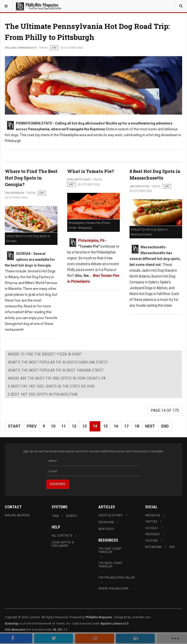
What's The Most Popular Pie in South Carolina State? (58, 362)
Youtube (152, 541)
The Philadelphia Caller (117, 578)
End (165, 426)
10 (53, 426)
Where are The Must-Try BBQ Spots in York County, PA (57, 378)
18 (137, 426)
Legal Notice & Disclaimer (63, 544)
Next (150, 426)
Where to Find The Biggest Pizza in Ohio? (45, 354)
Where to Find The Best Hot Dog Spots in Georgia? (31, 178)
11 (64, 426)
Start (14, 426)
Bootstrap (11, 624)
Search (72, 516)
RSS (172, 547)
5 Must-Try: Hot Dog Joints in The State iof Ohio (51, 386)
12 (74, 426)
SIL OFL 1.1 (60, 630)
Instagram (153, 547)
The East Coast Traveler (110, 550)
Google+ (152, 528)
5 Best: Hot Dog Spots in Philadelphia (43, 394)
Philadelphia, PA (91, 241)
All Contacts (62, 536)
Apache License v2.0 (115, 624)
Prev (32, 426)
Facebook (153, 515)
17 (126, 426)
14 (95, 426)
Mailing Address (17, 515)
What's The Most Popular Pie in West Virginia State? (56, 370)
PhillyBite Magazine (99, 617)
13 (84, 426)
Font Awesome (15, 630)
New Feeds (106, 529)
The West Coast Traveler (110, 565)
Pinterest (153, 534)
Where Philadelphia (113, 589)
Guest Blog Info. (111, 515)
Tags (55, 516)
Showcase (106, 522)
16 (116, 426)
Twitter (151, 522)
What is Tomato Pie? (91, 171)
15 (105, 426)
